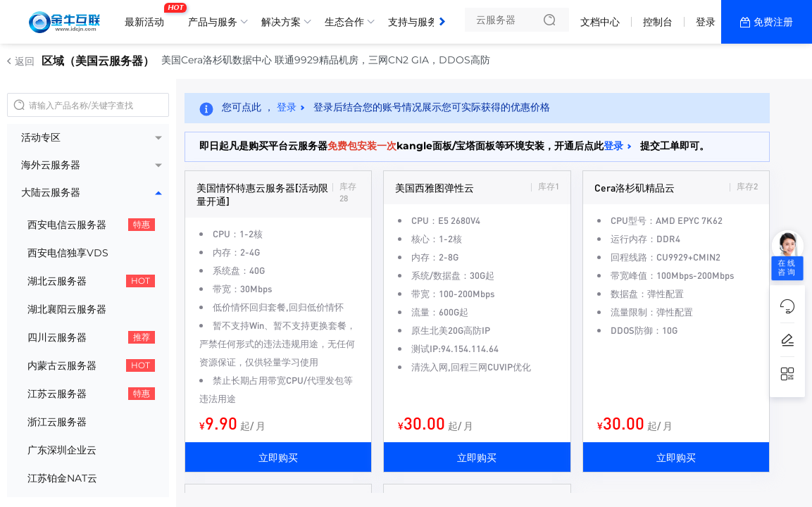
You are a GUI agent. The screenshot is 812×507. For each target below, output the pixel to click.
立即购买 (278, 457)
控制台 (658, 22)
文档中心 (600, 22)
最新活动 (148, 16)
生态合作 (344, 22)
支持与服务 (413, 22)
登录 (706, 22)
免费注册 (773, 22)
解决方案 (281, 22)
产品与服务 (213, 22)
